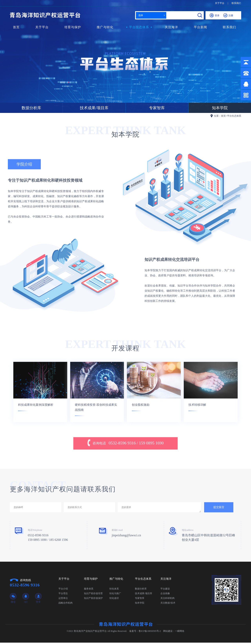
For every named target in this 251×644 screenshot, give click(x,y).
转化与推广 (115, 595)
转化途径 (114, 599)
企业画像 (165, 595)
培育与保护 (73, 27)
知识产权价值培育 (93, 595)
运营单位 (63, 599)
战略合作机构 (65, 604)
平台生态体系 (139, 27)
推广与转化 (105, 27)
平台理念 (63, 595)
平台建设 (165, 590)
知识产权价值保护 (93, 599)
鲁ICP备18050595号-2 (150, 632)
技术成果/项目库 (94, 108)
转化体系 (114, 590)
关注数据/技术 (168, 604)
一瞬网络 (180, 632)
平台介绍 (63, 590)
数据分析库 (31, 108)
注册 (228, 15)
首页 (16, 27)
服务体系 (89, 590)
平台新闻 (200, 27)
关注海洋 (171, 27)
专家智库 (157, 108)
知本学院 (140, 604)
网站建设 (168, 632)
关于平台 (220, 3)
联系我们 (236, 3)
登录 (215, 15)
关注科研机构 (167, 599)
